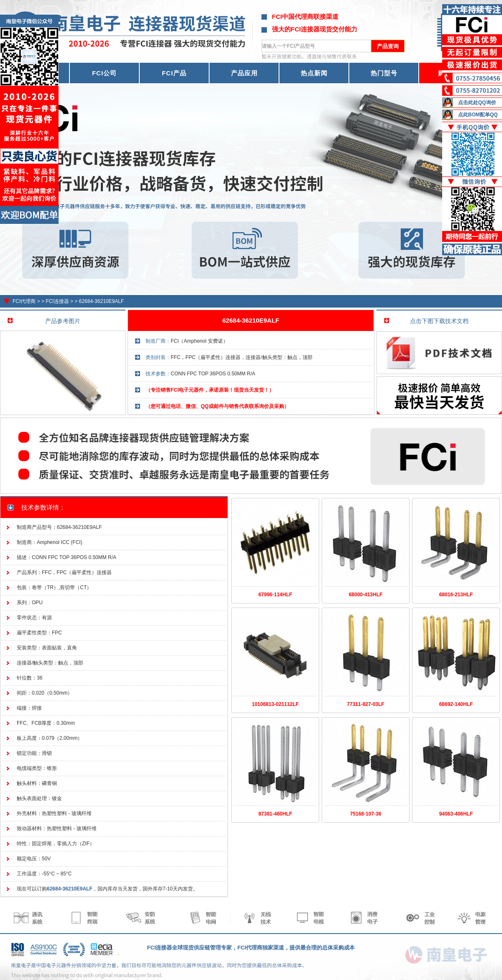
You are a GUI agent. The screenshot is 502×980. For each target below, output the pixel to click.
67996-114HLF (275, 595)
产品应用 (244, 73)
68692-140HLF (456, 704)
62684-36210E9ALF (101, 301)
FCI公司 (104, 73)
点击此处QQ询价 (477, 103)
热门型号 (384, 73)
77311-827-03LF (365, 704)
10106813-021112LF (275, 704)
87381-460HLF (275, 814)
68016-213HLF (456, 595)
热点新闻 (314, 73)
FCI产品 (174, 73)
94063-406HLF (456, 814)
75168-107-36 (366, 814)
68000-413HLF (366, 595)
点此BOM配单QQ (478, 115)
